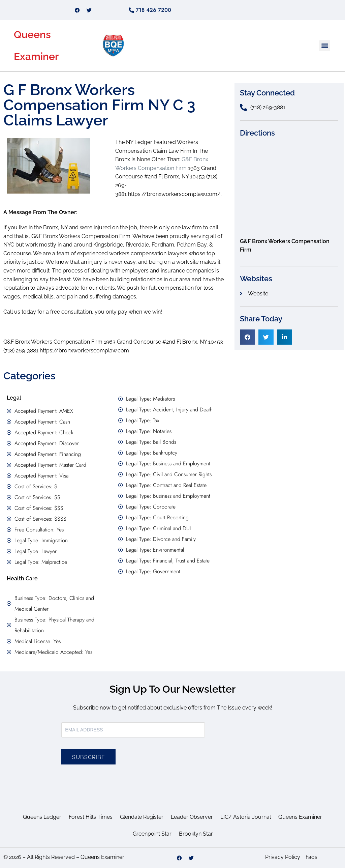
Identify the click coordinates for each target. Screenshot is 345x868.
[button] (325, 46)
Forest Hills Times (91, 817)
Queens (32, 35)
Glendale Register (142, 817)
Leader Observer (192, 817)
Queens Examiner (300, 817)
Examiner (36, 56)
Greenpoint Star (152, 834)
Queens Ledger (42, 817)
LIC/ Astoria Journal (246, 817)
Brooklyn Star (196, 834)
